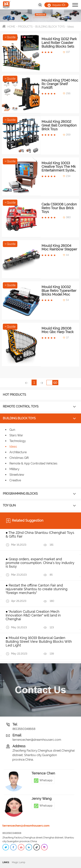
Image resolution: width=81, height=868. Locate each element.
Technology (18, 441)
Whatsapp (43, 780)
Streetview (17, 475)
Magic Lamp (22, 862)
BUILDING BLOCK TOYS (50, 27)
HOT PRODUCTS (14, 395)
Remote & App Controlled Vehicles (33, 463)
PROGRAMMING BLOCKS (20, 494)
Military (14, 469)
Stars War (16, 435)
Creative (15, 480)
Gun (12, 430)
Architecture (18, 452)
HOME (11, 27)
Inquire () (56, 5)
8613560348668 (24, 729)
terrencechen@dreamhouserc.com (37, 740)
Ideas (71, 27)
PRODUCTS (25, 27)
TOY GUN (9, 505)
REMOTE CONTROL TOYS (21, 406)
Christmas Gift (19, 458)
